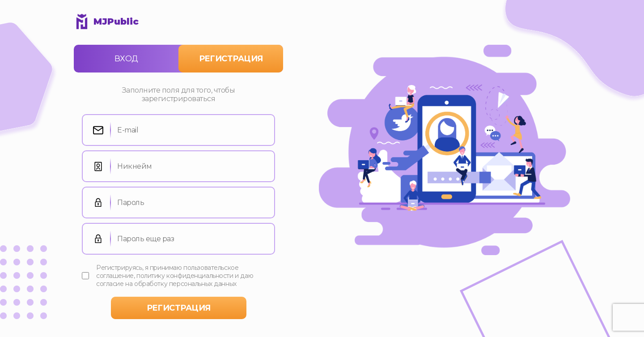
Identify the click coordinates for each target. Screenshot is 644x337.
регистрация (179, 308)
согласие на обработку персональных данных (166, 284)
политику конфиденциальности (185, 276)
